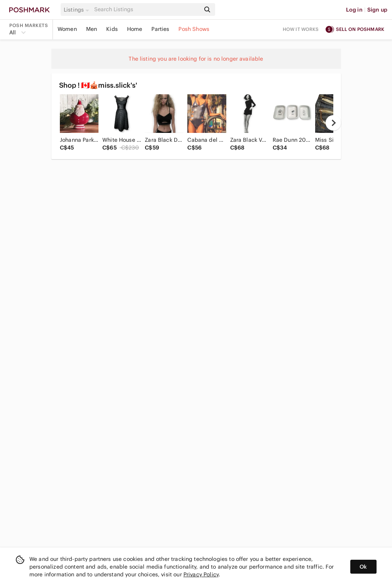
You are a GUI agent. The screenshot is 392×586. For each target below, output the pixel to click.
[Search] (146, 9)
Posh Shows (194, 29)
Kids (112, 29)
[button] (78, 10)
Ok (363, 567)
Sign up (377, 10)
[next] (333, 123)
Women (67, 29)
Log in (354, 10)
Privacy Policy (201, 574)
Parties (160, 29)
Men (92, 29)
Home (135, 29)
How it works (301, 29)
